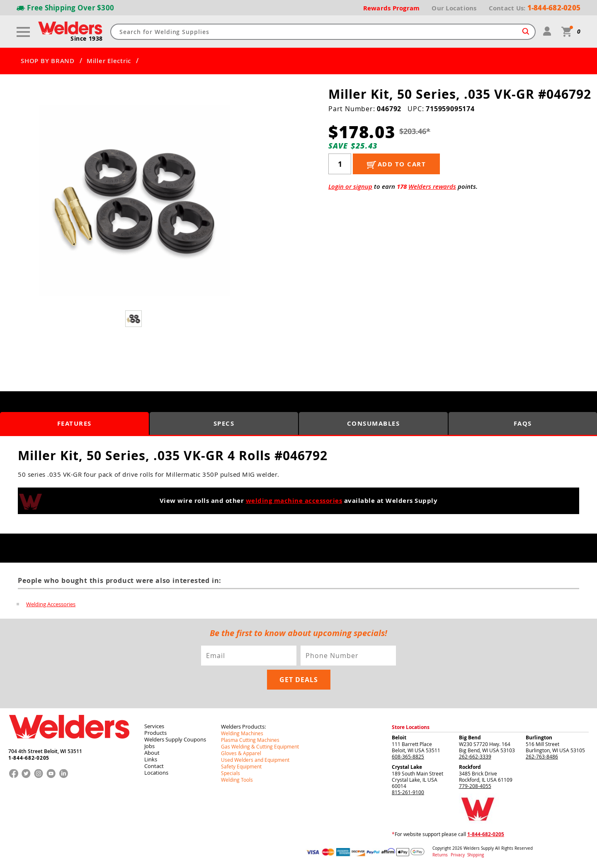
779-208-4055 (475, 786)
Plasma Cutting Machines (250, 740)
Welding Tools (237, 780)
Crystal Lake (407, 767)
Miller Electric (109, 61)
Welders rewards (432, 187)
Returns (440, 855)
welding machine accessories (294, 501)
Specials (231, 773)
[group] (134, 200)
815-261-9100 (408, 792)
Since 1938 (87, 39)
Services (154, 726)
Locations (156, 773)
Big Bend (470, 738)
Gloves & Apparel (241, 753)
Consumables (374, 423)
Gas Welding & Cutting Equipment (260, 746)
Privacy (458, 855)
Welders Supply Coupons (175, 739)
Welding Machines (242, 733)
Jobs (149, 746)
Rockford (470, 767)
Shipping (476, 855)
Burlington (539, 738)
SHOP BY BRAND (48, 61)
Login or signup (350, 187)
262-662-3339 (475, 756)
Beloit (399, 738)
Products (155, 733)
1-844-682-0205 (29, 758)
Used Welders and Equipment (255, 760)
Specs (224, 423)
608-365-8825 (408, 756)
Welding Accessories (51, 604)
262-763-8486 (542, 756)
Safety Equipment (241, 766)
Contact (154, 766)
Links (151, 759)
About (152, 753)
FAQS (523, 423)
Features (74, 423)
